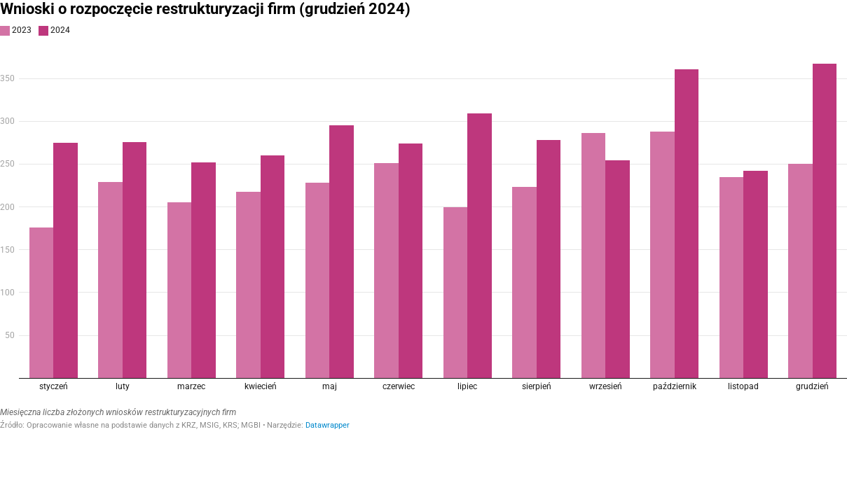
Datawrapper (328, 425)
